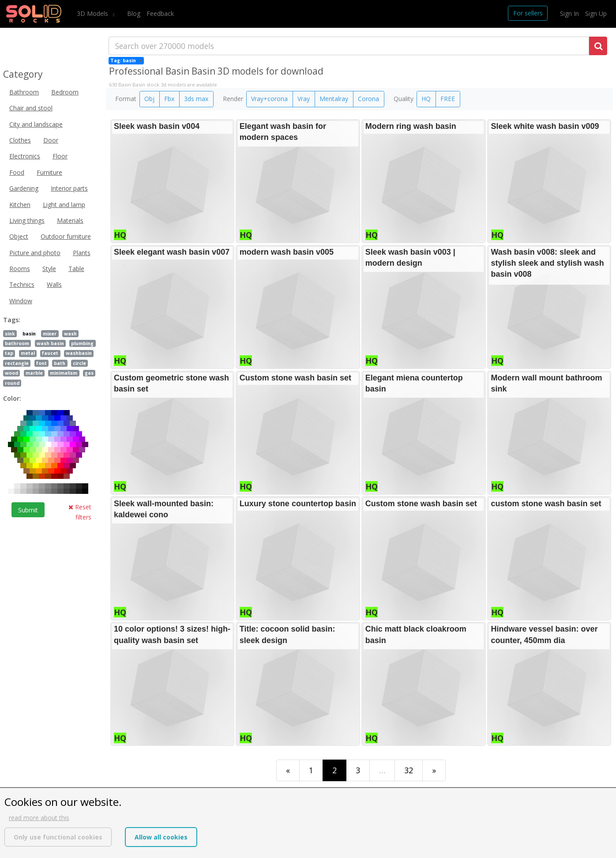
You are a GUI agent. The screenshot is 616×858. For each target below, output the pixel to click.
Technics (22, 284)
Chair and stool (31, 108)
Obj (149, 99)
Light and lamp (64, 205)
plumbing (82, 343)
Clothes (20, 140)
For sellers (528, 13)
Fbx (169, 99)
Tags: (12, 320)
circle (79, 363)
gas (89, 373)
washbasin (79, 353)
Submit (28, 510)
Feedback (160, 13)
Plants (82, 253)
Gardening (24, 188)
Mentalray (334, 99)
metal (28, 353)
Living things (27, 220)
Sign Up (596, 13)
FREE (448, 99)
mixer (50, 334)
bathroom (17, 343)
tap (9, 353)
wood (11, 373)
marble (34, 373)
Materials (70, 220)
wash (70, 334)
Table (76, 269)
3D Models (93, 13)
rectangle (17, 363)
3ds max (196, 99)
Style (49, 269)
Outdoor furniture (66, 236)
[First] (288, 770)
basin (29, 334)
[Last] (434, 770)
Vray (304, 99)
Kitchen (20, 205)
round (12, 383)
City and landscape (36, 124)
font (41, 363)
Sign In (569, 13)
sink (10, 334)
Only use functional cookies (58, 837)
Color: (12, 398)
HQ (426, 99)
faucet (50, 353)
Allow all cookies (161, 837)
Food (17, 172)
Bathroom (24, 92)
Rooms (20, 269)
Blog (134, 13)
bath (60, 363)
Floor (60, 156)
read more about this (39, 818)
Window (21, 301)
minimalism (64, 373)
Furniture (49, 172)
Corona (368, 99)
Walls (54, 284)
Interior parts (69, 188)
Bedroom (65, 92)
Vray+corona (269, 99)
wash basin (50, 343)
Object (19, 236)
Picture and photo (35, 253)
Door (51, 140)
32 (409, 770)
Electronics (25, 156)
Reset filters (80, 512)
